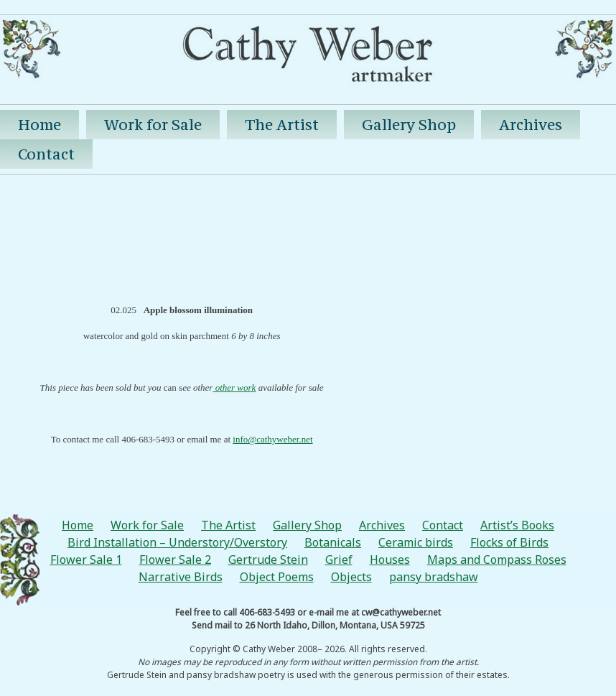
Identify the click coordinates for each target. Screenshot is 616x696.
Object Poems (277, 577)
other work (234, 388)
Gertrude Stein (268, 560)
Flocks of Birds (509, 542)
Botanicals (333, 542)
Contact (46, 154)
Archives (531, 125)
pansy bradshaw (434, 577)
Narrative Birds (181, 577)
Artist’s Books (517, 525)
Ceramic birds (416, 542)
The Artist (282, 125)
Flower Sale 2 (175, 560)
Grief (339, 560)
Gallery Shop (409, 125)
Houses (390, 560)
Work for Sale (153, 125)
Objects (351, 577)
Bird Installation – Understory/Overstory (177, 542)
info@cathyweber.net (272, 439)
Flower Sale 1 (86, 560)
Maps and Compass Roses (497, 560)
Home (39, 125)
